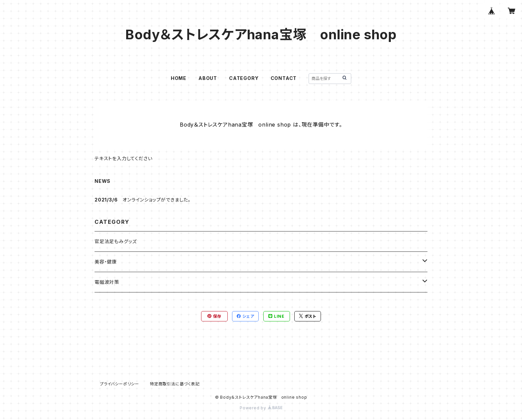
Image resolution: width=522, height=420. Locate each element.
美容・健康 (106, 262)
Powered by (261, 408)
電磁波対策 (107, 282)
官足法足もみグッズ (116, 241)
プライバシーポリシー (120, 384)
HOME (179, 78)
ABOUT (208, 78)
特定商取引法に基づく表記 (175, 384)
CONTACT (284, 78)
